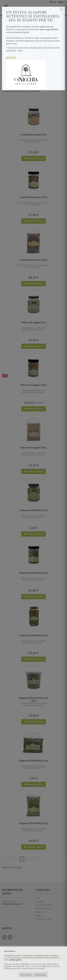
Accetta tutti (26, 975)
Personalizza (40, 975)
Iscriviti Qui (11, 57)
